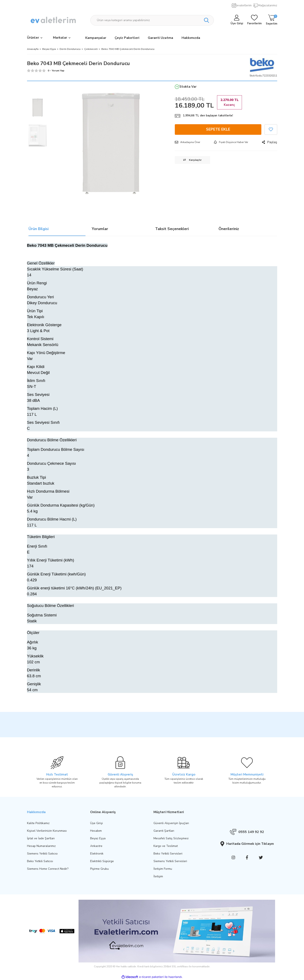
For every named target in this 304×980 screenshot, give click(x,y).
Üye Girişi (96, 823)
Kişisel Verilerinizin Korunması (47, 831)
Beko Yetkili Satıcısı (40, 861)
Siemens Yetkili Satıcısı (42, 854)
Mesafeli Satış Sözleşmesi (171, 838)
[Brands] (62, 38)
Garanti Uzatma (160, 38)
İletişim (158, 876)
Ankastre (96, 846)
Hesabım (96, 831)
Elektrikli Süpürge (102, 861)
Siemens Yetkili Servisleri (170, 861)
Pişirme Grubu (99, 869)
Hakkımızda (191, 38)
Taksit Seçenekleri (172, 229)
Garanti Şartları (164, 831)
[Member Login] (237, 20)
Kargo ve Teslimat (166, 846)
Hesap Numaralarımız (41, 846)
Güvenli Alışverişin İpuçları (171, 823)
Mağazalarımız (268, 5)
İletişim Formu (163, 869)
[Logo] (54, 20)
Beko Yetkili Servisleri (168, 854)
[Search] (152, 20)
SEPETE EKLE (218, 129)
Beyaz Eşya (98, 838)
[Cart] (271, 20)
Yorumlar (100, 229)
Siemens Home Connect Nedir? (48, 869)
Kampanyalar (96, 38)
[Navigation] (35, 38)
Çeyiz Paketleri (127, 38)
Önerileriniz (229, 229)
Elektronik (97, 854)
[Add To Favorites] (271, 129)
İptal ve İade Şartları (41, 838)
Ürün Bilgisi (39, 229)
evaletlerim (244, 5)
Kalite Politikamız (38, 823)
